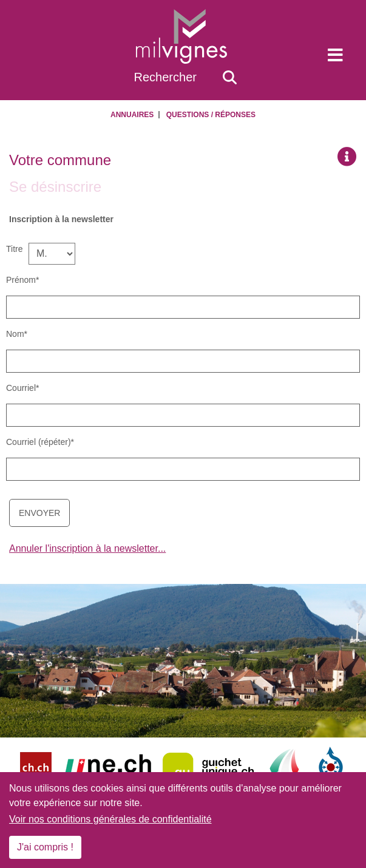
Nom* (17, 334)
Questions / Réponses (211, 115)
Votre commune (60, 160)
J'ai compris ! (45, 847)
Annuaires (132, 115)
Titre (14, 249)
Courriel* (22, 388)
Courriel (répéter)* (40, 442)
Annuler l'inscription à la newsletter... (87, 548)
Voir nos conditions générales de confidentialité (110, 819)
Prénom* (22, 280)
